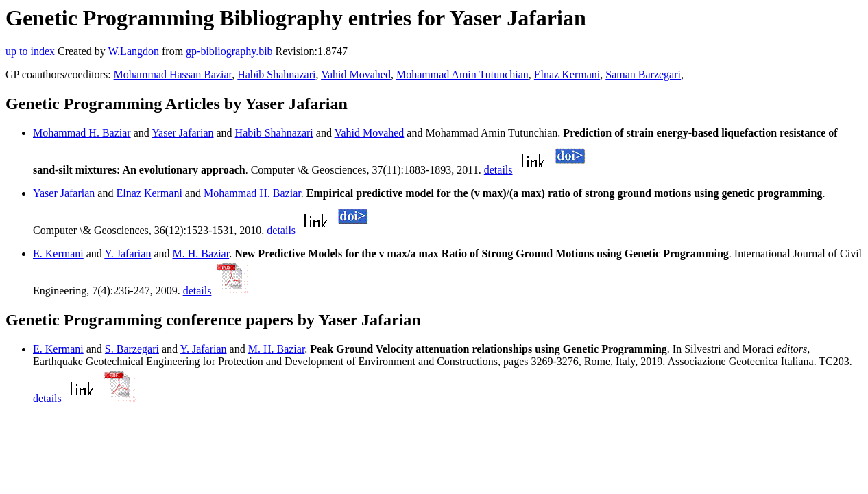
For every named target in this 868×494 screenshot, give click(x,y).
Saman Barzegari (643, 74)
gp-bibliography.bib (229, 51)
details (498, 170)
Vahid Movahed (356, 74)
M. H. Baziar (201, 254)
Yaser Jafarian (182, 133)
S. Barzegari (132, 349)
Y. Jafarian (128, 254)
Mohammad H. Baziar (82, 133)
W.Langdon (133, 51)
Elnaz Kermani (567, 74)
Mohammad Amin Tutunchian (462, 74)
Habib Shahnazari (276, 74)
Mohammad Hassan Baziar (173, 74)
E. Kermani (58, 254)
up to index (30, 51)
